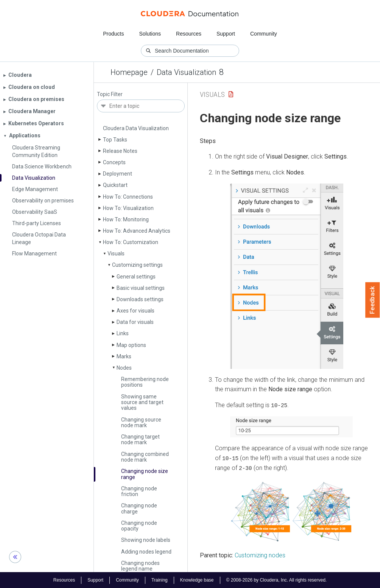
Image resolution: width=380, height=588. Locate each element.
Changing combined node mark (145, 457)
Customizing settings (137, 265)
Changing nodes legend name (140, 566)
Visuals (116, 254)
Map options (131, 345)
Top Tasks (115, 140)
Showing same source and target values (142, 402)
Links (123, 333)
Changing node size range (145, 474)
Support (226, 34)
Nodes (124, 368)
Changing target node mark (140, 439)
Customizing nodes (260, 555)
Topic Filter (110, 94)
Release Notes (120, 151)
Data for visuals (135, 322)
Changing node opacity (139, 526)
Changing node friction (139, 491)
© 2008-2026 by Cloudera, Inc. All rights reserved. (277, 580)
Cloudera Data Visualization (136, 128)
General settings (136, 277)
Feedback (373, 300)
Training (160, 580)
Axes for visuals (135, 311)
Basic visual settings (141, 288)
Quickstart (115, 185)
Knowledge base (197, 580)
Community (264, 34)
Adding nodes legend (146, 552)
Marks (124, 356)
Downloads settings (140, 299)
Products (113, 34)
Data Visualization (186, 72)
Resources (189, 34)
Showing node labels (146, 540)
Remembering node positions (145, 382)
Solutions (150, 34)
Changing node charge (139, 508)
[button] (287, 276)
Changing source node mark (141, 422)
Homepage (129, 72)
